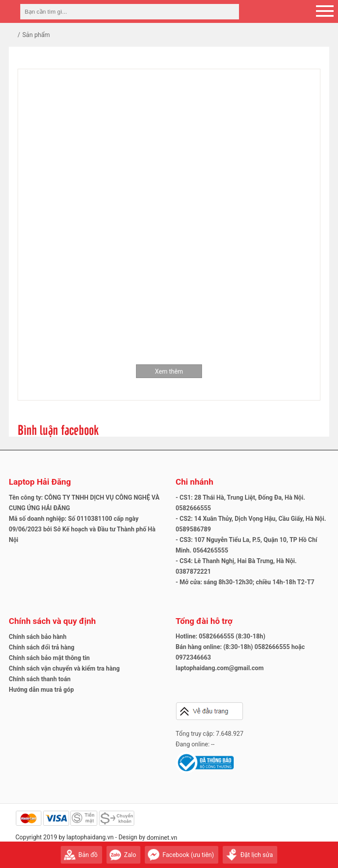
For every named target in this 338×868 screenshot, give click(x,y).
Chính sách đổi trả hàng (42, 647)
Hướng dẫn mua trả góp (41, 690)
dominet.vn (162, 838)
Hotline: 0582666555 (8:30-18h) (220, 636)
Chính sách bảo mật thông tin (49, 658)
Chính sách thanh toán (40, 679)
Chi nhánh (195, 482)
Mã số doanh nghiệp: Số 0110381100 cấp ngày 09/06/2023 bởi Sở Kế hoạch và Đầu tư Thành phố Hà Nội (82, 529)
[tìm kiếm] (230, 12)
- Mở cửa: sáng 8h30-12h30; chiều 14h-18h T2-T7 (245, 582)
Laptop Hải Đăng (40, 482)
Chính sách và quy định (52, 621)
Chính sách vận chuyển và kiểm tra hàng (64, 668)
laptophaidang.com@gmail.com (220, 668)
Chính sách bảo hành (38, 637)
